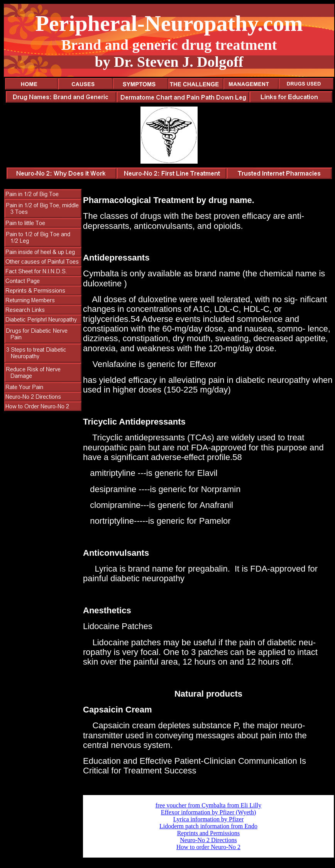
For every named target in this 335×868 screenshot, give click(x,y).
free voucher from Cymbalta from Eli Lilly (209, 805)
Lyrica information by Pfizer (209, 819)
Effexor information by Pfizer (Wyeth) (209, 812)
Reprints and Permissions (209, 833)
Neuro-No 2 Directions (208, 840)
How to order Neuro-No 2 (208, 847)
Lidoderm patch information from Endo (208, 826)
